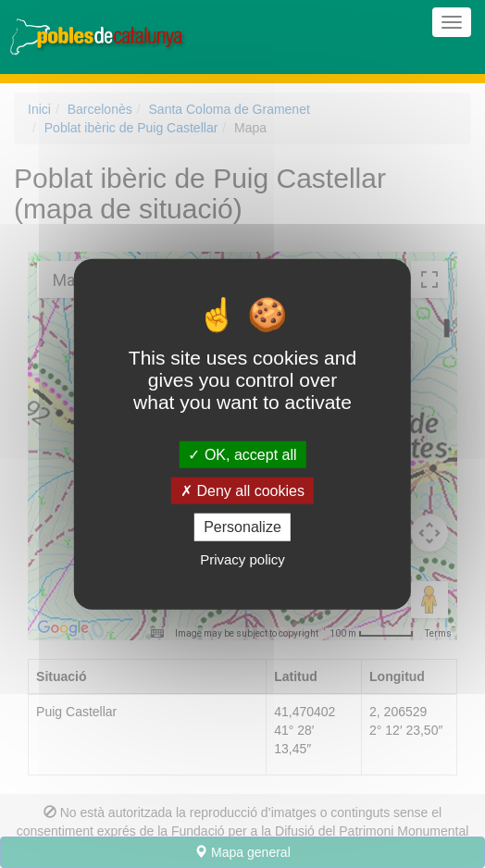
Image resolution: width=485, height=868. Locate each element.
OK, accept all (242, 455)
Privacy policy (242, 558)
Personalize (242, 527)
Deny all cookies (242, 491)
